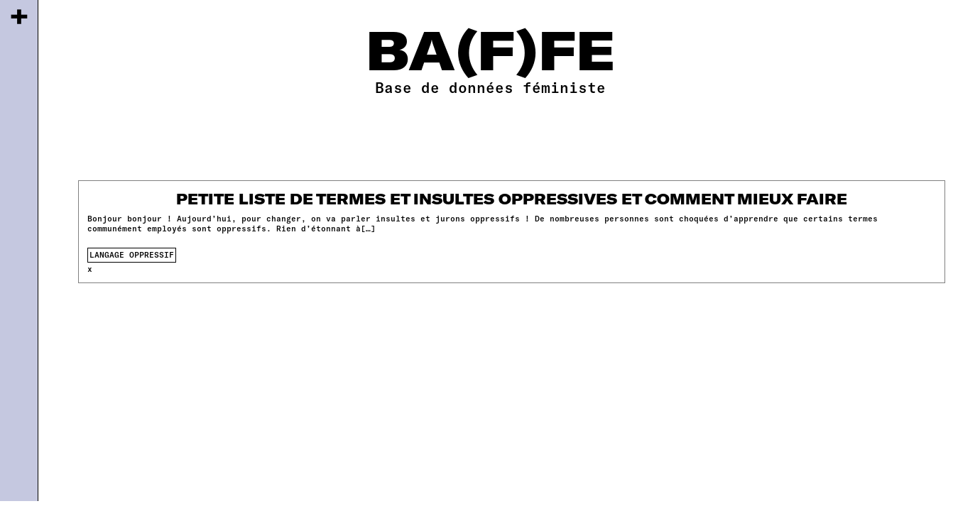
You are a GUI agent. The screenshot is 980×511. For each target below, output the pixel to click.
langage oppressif (132, 254)
